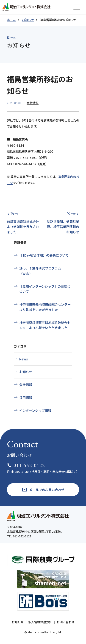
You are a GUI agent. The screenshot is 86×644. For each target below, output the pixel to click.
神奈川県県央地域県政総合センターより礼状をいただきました (45, 307)
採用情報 (26, 398)
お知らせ (28, 20)
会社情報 (33, 103)
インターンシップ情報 (35, 410)
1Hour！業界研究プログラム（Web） (40, 271)
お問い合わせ (66, 622)
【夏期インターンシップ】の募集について (45, 289)
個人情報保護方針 (40, 622)
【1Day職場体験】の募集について (44, 255)
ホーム (11, 20)
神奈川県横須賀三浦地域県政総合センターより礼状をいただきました (45, 325)
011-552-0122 (26, 465)
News (24, 359)
